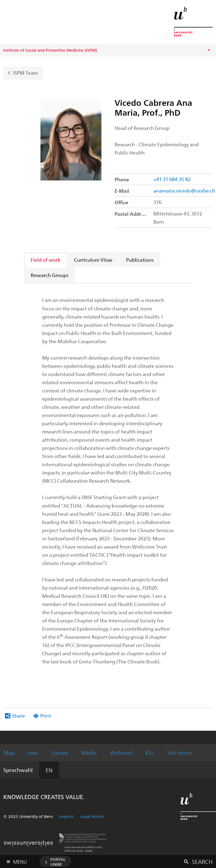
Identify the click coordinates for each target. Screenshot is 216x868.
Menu (20, 860)
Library (60, 752)
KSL (150, 752)
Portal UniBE (58, 862)
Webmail (121, 752)
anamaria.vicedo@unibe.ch (184, 190)
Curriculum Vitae (93, 260)
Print (46, 716)
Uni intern (180, 752)
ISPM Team (25, 72)
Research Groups (49, 275)
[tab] (46, 260)
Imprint (66, 816)
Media (89, 752)
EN (49, 770)
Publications (140, 260)
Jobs (33, 752)
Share (18, 716)
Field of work (46, 260)
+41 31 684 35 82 (172, 179)
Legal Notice (92, 816)
